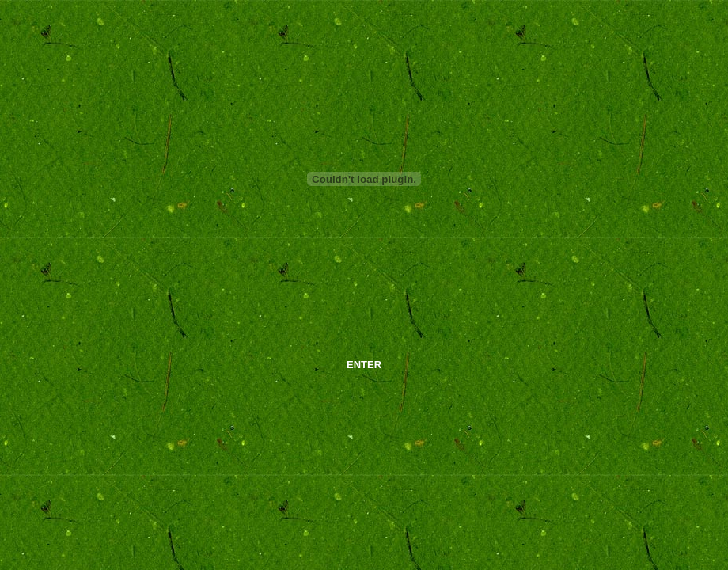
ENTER (364, 365)
